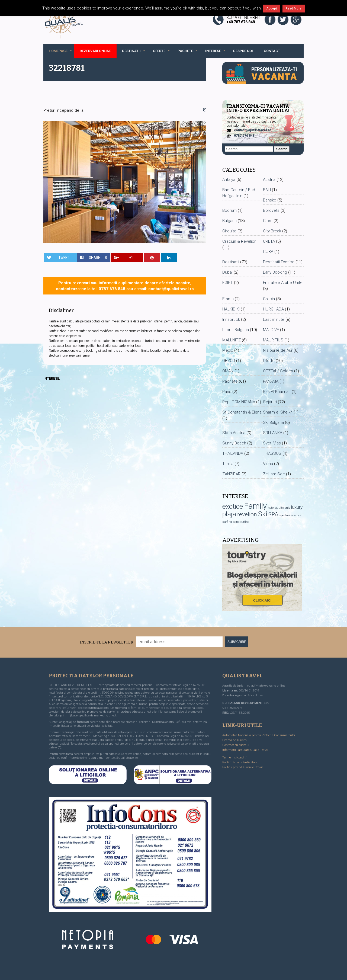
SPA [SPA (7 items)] (273, 514)
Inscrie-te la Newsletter (107, 642)
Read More (294, 9)
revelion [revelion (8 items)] (247, 514)
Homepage (58, 51)
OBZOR (229, 361)
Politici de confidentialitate (240, 762)
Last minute (274, 319)
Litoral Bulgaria (236, 330)
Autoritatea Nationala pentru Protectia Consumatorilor (259, 735)
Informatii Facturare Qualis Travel (245, 750)
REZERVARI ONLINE (95, 51)
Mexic (228, 350)
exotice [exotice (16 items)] (233, 506)
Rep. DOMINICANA (239, 402)
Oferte (159, 51)
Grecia (269, 299)
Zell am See (274, 474)
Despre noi (243, 51)
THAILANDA (233, 453)
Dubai (227, 272)
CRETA (269, 241)
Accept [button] (272, 9)
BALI (267, 190)
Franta (228, 299)
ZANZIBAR (231, 474)
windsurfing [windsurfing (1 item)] (241, 522)
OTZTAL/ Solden (278, 371)
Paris (227, 392)
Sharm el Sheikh (278, 412)
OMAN (228, 371)
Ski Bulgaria (273, 422)
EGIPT (228, 283)
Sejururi (270, 402)
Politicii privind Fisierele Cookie (243, 767)
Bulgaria (229, 221)
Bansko (270, 200)
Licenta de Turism (234, 740)
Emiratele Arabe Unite (283, 283)
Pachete (185, 51)
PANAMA (271, 381)
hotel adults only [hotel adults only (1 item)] (279, 508)
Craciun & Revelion (239, 241)
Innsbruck (231, 319)
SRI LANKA (273, 433)
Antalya (229, 180)
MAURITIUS (273, 340)
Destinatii (131, 51)
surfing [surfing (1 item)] (227, 522)
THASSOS (272, 453)
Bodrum (229, 210)
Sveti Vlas (272, 443)
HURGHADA (273, 309)
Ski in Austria (234, 433)
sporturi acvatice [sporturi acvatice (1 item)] (290, 515)
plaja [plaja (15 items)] (229, 514)
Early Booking (275, 272)
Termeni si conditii (235, 758)
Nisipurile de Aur (278, 350)
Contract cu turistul (236, 745)
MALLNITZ (232, 340)
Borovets (271, 210)
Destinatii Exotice (279, 262)
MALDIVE (271, 330)
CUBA (268, 252)
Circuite (229, 231)
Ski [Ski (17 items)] (263, 514)
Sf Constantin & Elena (242, 412)
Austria (269, 180)
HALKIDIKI (231, 309)
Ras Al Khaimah (277, 392)
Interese (213, 51)
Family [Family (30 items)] (255, 506)
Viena (268, 464)
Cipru (268, 221)
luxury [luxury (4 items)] (297, 507)
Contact (272, 51)
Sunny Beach (234, 443)
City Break (272, 231)
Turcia (228, 464)
